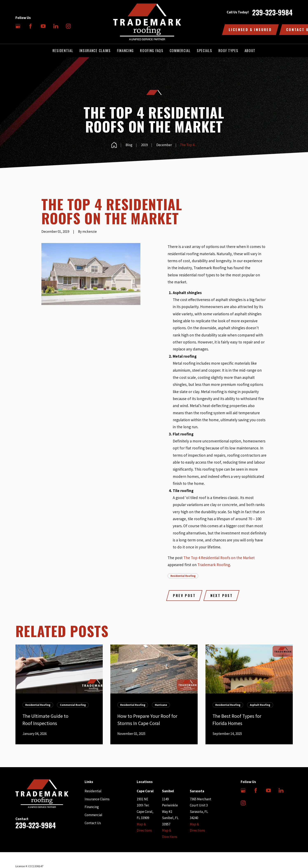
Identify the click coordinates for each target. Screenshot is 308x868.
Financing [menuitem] (125, 51)
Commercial (93, 815)
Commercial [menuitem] (180, 51)
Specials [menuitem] (205, 51)
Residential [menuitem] (63, 51)
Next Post (222, 595)
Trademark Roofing (214, 565)
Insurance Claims (97, 799)
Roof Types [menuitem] (228, 51)
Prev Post (184, 595)
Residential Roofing (183, 576)
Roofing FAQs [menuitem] (152, 51)
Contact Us (93, 823)
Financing (92, 807)
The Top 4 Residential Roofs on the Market (219, 558)
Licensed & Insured (250, 30)
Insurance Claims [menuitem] (95, 51)
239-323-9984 (272, 12)
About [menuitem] (250, 51)
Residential (93, 791)
